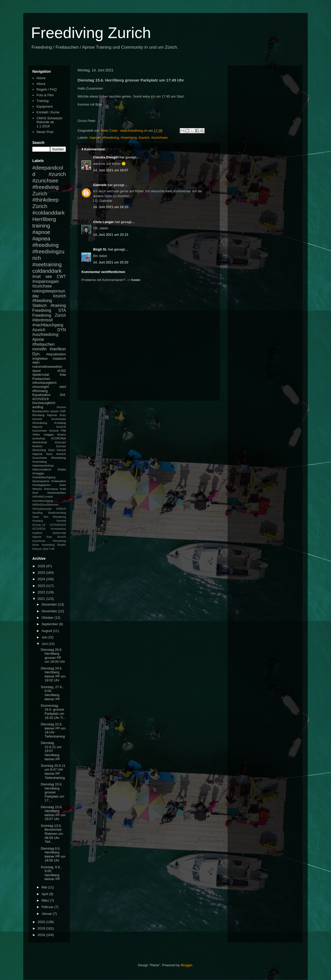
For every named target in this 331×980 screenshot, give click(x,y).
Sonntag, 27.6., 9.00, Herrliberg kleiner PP (52, 693)
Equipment (44, 106)
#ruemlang (129, 138)
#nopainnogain (46, 281)
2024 (42, 579)
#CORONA (58, 438)
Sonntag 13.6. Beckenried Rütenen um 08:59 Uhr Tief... (52, 834)
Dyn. (36, 354)
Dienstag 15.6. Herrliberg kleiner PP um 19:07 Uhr (53, 813)
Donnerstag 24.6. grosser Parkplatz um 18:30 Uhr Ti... (53, 712)
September (50, 624)
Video (36, 434)
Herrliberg (44, 219)
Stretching (39, 450)
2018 (42, 935)
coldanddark (47, 271)
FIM (63, 430)
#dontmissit (43, 320)
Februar (48, 907)
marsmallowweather (47, 367)
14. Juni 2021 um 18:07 (111, 170)
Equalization (42, 395)
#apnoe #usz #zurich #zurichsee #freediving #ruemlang (49, 458)
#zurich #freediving (49, 298)
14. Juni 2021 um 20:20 (111, 262)
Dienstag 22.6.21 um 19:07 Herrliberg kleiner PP (51, 751)
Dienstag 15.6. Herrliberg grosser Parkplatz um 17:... (52, 792)
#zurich (144, 138)
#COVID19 (40, 399)
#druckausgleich (44, 383)
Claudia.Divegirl (106, 157)
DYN (62, 330)
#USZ (62, 371)
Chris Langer (103, 222)
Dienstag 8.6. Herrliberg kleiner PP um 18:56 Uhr (53, 854)
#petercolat (41, 375)
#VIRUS (61, 509)
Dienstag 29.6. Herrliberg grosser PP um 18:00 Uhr (53, 656)
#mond (54, 430)
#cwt (36, 277)
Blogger (186, 965)
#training (58, 305)
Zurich (40, 193)
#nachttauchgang (48, 325)
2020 (42, 922)
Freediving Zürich (49, 315)
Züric (51, 450)
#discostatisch (42, 469)
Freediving (42, 310)
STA (62, 310)
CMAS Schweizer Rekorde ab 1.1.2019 (50, 122)
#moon (61, 407)
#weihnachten (57, 493)
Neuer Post (45, 132)
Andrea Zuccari (49, 446)
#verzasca (51, 489)
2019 (42, 928)
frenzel (61, 450)
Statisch (39, 305)
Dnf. (63, 395)
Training (42, 101)
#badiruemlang (57, 513)
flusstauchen (41, 411)
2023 (42, 586)
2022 (42, 592)
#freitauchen (43, 344)
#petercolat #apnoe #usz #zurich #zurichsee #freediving (49, 537)
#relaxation (59, 481)
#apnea (41, 238)
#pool (36, 371)
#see (63, 485)
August (47, 631)
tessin (55, 411)
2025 (42, 573)
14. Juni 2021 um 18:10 (111, 207)
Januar (47, 914)
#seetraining (47, 264)
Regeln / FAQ (47, 89)
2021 (42, 599)
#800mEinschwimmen (46, 505)
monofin (39, 349)
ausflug (38, 407)
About (41, 84)
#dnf (63, 387)
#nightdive (40, 359)
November (50, 611)
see (49, 277)
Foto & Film (45, 95)
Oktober (48, 618)
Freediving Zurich (91, 33)
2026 (42, 566)
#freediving (111, 138)
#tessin (37, 489)
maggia (49, 434)
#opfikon (37, 533)
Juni (45, 644)
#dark (36, 517)
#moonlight (41, 387)
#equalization (56, 354)
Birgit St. (100, 249)
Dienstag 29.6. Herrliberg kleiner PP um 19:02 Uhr (53, 674)
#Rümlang (40, 391)
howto (136, 280)
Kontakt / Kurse (48, 112)
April (46, 894)
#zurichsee (159, 138)
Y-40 (52, 549)
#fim (46, 517)
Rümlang (38, 415)
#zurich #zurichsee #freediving (49, 180)
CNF (63, 411)
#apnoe (95, 138)
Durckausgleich (44, 403)
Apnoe (38, 339)
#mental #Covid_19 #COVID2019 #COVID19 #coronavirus (49, 525)
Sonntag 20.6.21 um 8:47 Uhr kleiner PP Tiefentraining (53, 772)
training (41, 226)
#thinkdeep (46, 200)
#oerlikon (58, 349)
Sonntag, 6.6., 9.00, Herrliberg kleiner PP (51, 873)
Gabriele (100, 185)
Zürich (40, 206)
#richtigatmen (41, 485)
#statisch (59, 359)
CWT (61, 277)
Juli (45, 637)
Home (41, 78)
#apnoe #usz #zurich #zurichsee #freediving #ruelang (49, 419)
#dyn (36, 362)
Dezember (50, 604)
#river (36, 545)
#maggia (38, 473)
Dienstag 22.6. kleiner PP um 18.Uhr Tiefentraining (53, 730)
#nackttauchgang (44, 477)
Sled (45, 549)
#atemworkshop (43, 465)
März (46, 900)
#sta (63, 375)
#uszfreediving (45, 334)
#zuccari (60, 442)
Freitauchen (41, 379)
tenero (62, 434)
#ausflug (37, 513)
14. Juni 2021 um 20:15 (111, 235)
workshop (39, 438)
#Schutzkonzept (42, 509)
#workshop (40, 442)
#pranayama (41, 481)
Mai (45, 887)
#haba (62, 469)
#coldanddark (48, 213)
